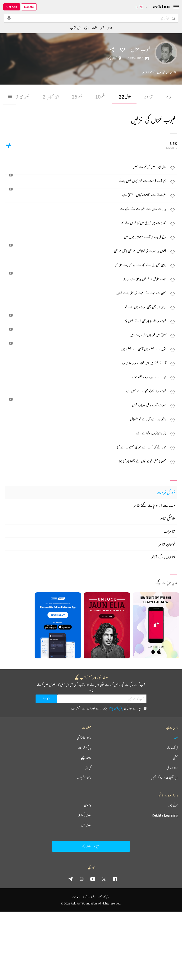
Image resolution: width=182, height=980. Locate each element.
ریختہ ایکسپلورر (84, 778)
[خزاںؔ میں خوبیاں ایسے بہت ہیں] (86, 335)
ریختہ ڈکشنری (84, 815)
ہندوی (88, 805)
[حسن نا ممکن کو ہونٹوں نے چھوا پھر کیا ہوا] (86, 461)
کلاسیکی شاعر (167, 518)
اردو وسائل (172, 768)
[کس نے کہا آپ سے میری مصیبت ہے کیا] (86, 447)
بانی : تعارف (84, 748)
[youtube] (93, 879)
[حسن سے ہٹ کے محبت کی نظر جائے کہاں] (86, 293)
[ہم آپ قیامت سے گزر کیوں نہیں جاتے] (86, 181)
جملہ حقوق (76, 897)
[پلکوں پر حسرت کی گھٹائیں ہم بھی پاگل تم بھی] (86, 251)
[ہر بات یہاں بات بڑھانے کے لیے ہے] (86, 209)
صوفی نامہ (173, 805)
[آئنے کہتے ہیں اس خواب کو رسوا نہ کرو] (86, 363)
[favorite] (173, 169)
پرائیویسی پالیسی (116, 708)
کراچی (114, 58)
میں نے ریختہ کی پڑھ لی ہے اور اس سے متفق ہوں (109, 708)
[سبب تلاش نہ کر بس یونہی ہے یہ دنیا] (86, 279)
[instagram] (82, 879)
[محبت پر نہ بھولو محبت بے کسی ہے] (86, 391)
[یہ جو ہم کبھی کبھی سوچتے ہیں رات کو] (86, 307)
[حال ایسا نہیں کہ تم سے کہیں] (86, 167)
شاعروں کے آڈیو (163, 557)
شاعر (110, 28)
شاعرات (169, 531)
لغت (94, 28)
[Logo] (161, 7)
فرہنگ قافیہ (172, 748)
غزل (125, 97)
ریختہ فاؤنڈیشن (84, 738)
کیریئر (88, 768)
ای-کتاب (51, 97)
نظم (100, 97)
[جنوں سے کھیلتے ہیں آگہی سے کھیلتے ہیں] (86, 349)
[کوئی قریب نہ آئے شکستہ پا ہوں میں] (86, 237)
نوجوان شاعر (167, 544)
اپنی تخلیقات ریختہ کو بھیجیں (165, 778)
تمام (169, 97)
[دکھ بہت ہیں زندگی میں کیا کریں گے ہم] (86, 223)
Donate (29, 7)
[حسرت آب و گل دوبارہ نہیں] (86, 405)
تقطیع (176, 758)
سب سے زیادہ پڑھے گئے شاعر (154, 505)
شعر (77, 97)
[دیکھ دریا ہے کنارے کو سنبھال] (86, 419)
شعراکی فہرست (166, 493)
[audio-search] (9, 18)
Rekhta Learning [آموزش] (165, 815)
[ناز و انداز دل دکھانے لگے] (86, 433)
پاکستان (108, 58)
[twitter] (104, 879)
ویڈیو (86, 28)
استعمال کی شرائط (89, 897)
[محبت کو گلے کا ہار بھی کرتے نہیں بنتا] (86, 321)
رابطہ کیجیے (86, 758)
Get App (12, 7)
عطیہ (176, 738)
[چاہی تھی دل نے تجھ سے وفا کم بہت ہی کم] (86, 265)
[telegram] (70, 879)
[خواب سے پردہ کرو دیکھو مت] (86, 377)
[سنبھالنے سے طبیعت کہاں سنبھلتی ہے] (86, 195)
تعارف (148, 97)
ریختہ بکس (86, 825)
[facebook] (115, 879)
